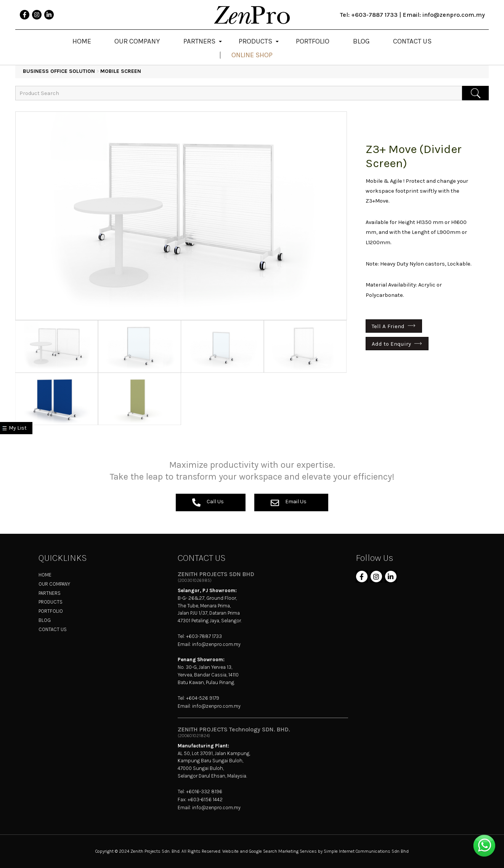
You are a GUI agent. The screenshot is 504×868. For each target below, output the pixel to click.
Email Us (289, 502)
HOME (45, 575)
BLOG (45, 620)
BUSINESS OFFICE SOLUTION (59, 71)
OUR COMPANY (54, 584)
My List (18, 428)
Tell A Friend (388, 326)
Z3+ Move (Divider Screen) (414, 156)
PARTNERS (50, 593)
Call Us (208, 502)
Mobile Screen (121, 71)
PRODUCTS (51, 602)
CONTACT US (53, 629)
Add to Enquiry (391, 344)
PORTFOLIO (51, 611)
